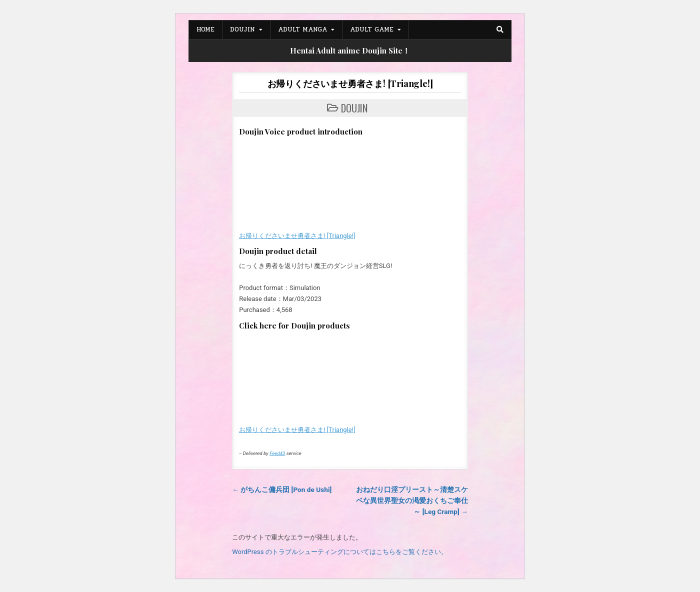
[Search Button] (500, 29)
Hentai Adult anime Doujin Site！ (350, 50)
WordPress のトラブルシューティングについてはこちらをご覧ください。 (339, 552)
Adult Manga (302, 29)
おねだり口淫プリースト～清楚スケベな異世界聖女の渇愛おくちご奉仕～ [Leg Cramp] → (412, 500)
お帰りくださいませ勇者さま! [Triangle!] (350, 83)
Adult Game (372, 29)
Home (205, 29)
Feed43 (277, 453)
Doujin (242, 29)
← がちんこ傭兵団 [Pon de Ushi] (282, 489)
